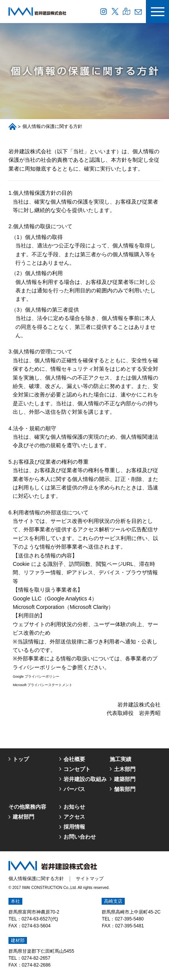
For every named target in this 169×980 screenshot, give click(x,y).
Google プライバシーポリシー (36, 677)
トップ (21, 759)
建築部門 (125, 779)
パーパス (74, 789)
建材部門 (23, 817)
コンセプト (77, 769)
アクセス (74, 817)
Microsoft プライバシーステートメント (43, 685)
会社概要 (74, 759)
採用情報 (74, 827)
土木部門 (125, 769)
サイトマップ (90, 879)
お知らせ (74, 807)
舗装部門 (125, 789)
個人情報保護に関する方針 (36, 879)
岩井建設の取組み (85, 779)
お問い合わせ (80, 837)
